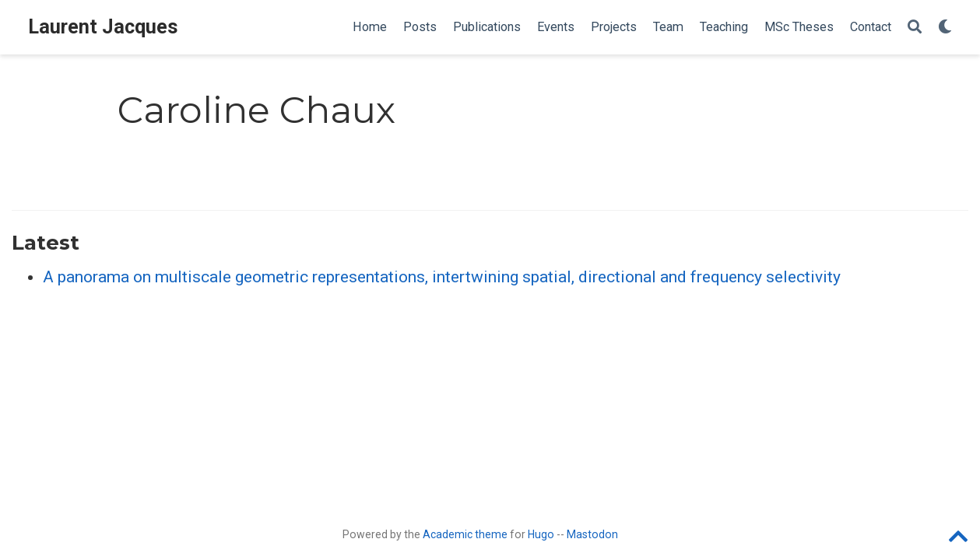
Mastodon (592, 534)
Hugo (541, 534)
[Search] (915, 28)
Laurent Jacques (103, 27)
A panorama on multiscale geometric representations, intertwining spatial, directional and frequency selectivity (442, 277)
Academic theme (465, 534)
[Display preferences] (945, 28)
